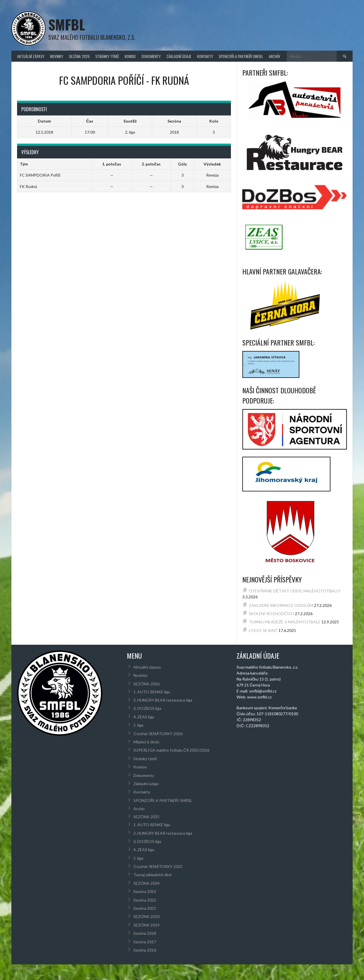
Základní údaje (179, 56)
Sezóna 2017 (145, 942)
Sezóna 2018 (145, 933)
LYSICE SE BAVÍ (263, 630)
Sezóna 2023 (145, 891)
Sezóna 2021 (145, 908)
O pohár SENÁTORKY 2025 (158, 866)
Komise (130, 56)
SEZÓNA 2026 (79, 56)
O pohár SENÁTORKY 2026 (158, 734)
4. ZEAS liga (144, 717)
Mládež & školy (146, 742)
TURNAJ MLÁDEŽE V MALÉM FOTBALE (285, 622)
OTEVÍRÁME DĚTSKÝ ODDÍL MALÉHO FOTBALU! (295, 591)
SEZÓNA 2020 (146, 916)
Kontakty (205, 56)
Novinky (57, 56)
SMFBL (67, 24)
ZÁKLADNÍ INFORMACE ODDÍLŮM (281, 605)
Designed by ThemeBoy (334, 968)
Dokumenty (151, 56)
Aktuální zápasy (31, 56)
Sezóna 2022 (145, 900)
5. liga (138, 725)
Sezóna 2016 (145, 950)
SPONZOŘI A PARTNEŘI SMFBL (241, 56)
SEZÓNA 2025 (146, 817)
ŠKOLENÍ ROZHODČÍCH (271, 614)
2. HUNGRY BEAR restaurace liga (163, 700)
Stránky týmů (107, 56)
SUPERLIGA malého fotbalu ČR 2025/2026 (171, 750)
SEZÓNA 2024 (146, 883)
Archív (274, 56)
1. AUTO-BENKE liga (152, 692)
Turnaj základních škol (152, 875)
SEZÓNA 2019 (146, 925)
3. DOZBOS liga (147, 708)
